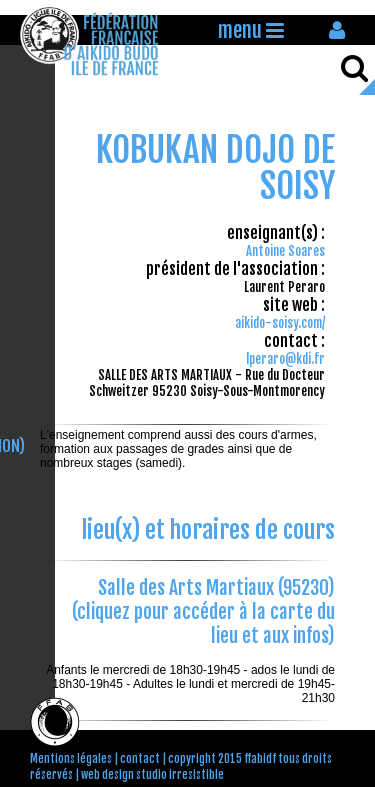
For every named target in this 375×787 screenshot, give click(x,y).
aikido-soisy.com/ (280, 323)
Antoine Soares (285, 251)
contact (140, 759)
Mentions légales (71, 759)
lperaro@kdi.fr (285, 359)
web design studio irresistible (152, 775)
